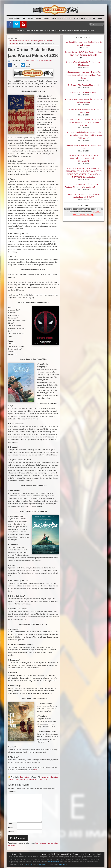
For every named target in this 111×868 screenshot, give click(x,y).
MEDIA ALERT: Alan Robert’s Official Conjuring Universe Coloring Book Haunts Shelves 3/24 (84, 158)
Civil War (23, 780)
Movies (18, 18)
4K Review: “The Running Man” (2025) (84, 85)
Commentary (29, 31)
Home (11, 18)
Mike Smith (31, 61)
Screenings (69, 18)
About (100, 18)
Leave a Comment (46, 61)
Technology (52, 31)
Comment (12, 792)
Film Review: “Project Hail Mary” (84, 92)
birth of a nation (52, 777)
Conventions (39, 31)
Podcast (77, 31)
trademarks (43, 864)
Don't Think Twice (41, 780)
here (36, 770)
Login (100, 854)
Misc (52, 41)
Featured (70, 31)
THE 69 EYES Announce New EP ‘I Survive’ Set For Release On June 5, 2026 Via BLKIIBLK (84, 122)
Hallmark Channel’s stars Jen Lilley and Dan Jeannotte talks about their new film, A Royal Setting (84, 75)
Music (31, 18)
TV (25, 18)
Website (11, 831)
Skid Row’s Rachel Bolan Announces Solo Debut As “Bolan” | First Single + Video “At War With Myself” (84, 135)
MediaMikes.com (58, 854)
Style (46, 31)
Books (39, 18)
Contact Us (91, 18)
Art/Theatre (57, 18)
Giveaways (80, 18)
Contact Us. (63, 864)
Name (11, 824)
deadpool (30, 780)
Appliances (21, 31)
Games (47, 18)
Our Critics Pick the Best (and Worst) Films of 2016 (31, 41)
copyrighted (29, 864)
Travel (64, 31)
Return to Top (17, 854)
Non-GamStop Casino (87, 31)
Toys (59, 31)
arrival (44, 777)
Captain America (14, 780)
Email (10, 828)
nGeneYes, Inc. (90, 854)
